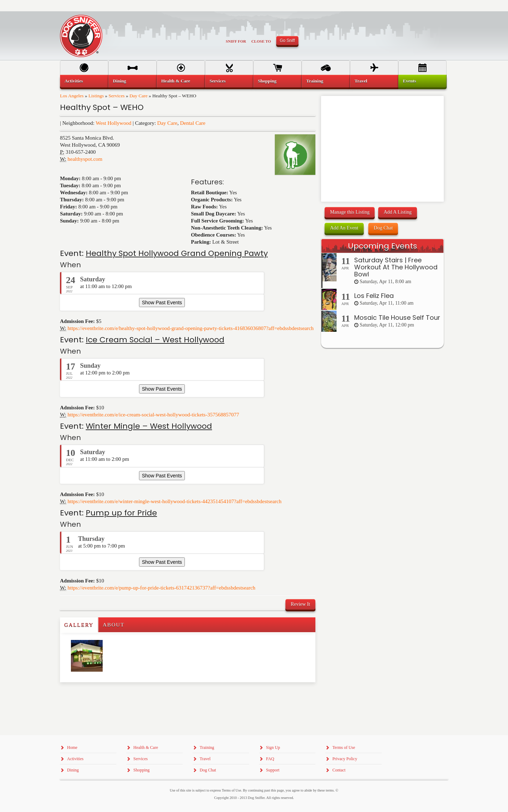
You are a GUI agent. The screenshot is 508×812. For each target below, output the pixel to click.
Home (72, 747)
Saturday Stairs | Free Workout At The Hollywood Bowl (396, 267)
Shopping (267, 81)
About (114, 625)
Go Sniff (287, 41)
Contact (339, 770)
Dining (120, 81)
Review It (300, 604)
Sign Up (273, 747)
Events (410, 81)
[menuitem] (84, 81)
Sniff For (236, 41)
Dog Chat (383, 228)
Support (273, 770)
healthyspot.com (85, 159)
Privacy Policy (345, 759)
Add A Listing (397, 212)
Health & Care (176, 81)
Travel (361, 81)
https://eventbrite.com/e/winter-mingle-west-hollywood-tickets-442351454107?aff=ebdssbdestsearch (175, 501)
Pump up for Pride (121, 513)
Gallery (79, 625)
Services (117, 96)
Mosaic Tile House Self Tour (397, 318)
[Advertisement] (101, 696)
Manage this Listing (350, 212)
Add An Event (344, 228)
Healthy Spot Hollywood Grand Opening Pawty (177, 253)
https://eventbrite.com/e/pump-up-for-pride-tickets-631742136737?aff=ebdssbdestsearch (162, 588)
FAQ (270, 759)
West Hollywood (113, 123)
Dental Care (193, 123)
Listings (96, 96)
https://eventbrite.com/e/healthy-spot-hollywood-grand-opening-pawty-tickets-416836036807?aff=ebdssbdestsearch (191, 328)
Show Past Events (162, 303)
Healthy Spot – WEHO (102, 107)
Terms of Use (344, 747)
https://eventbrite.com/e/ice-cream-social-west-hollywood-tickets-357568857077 (153, 415)
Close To (261, 41)
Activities (74, 81)
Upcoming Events (382, 246)
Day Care (138, 96)
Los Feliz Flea (374, 296)
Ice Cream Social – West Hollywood (155, 340)
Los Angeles (72, 96)
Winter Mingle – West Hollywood (149, 426)
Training (315, 81)
